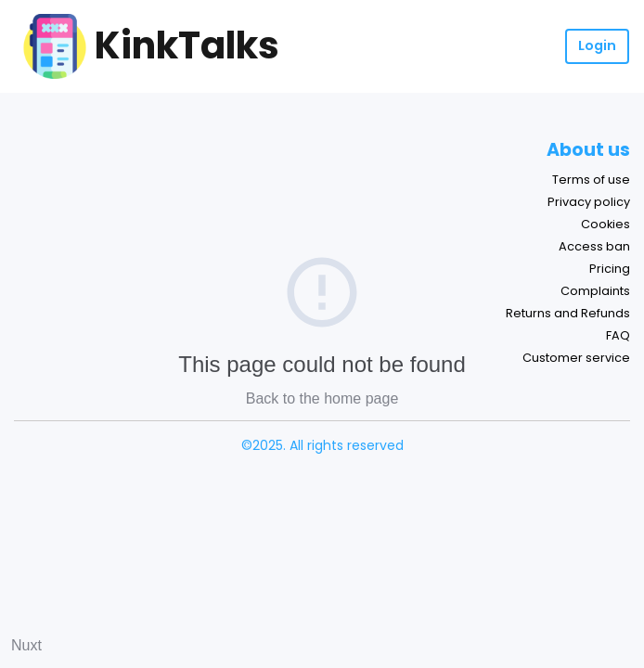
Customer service (576, 358)
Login (597, 45)
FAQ (618, 335)
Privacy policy (589, 202)
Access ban (594, 246)
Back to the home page (322, 398)
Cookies (605, 224)
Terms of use (591, 180)
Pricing (610, 269)
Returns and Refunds (568, 313)
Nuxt (26, 645)
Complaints (595, 291)
